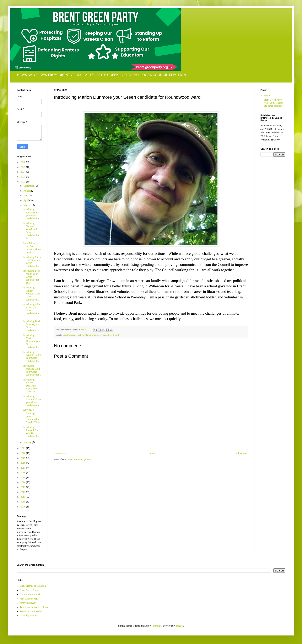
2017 (23, 468)
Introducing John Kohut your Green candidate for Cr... (31, 310)
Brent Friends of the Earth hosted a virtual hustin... (32, 248)
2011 (23, 497)
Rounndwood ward (110, 335)
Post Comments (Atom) (80, 459)
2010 (23, 502)
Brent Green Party (29, 590)
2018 (23, 463)
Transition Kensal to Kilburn (34, 607)
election (80, 335)
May (26, 196)
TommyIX (157, 626)
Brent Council (69, 335)
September (29, 186)
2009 (23, 507)
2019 (23, 458)
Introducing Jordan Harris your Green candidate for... (32, 214)
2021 (23, 448)
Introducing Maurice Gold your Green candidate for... (32, 370)
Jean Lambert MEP (29, 599)
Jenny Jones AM (28, 603)
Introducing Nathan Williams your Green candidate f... (32, 294)
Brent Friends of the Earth (33, 586)
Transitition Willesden (31, 611)
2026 (23, 162)
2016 (23, 473)
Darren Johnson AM (30, 594)
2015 (23, 478)
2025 (23, 167)
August (27, 191)
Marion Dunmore (93, 335)
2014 (23, 482)
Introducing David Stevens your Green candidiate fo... (32, 326)
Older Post (242, 453)
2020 (23, 453)
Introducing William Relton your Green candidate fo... (32, 356)
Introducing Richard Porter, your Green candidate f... (32, 432)
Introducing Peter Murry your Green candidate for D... (32, 277)
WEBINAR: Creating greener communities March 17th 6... (32, 416)
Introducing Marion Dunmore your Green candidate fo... (32, 341)
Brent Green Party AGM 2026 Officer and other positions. (273, 103)
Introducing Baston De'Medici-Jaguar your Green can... (30, 386)
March (27, 205)
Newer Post (61, 453)
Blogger (179, 626)
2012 (23, 492)
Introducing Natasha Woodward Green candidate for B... (31, 231)
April (26, 200)
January (28, 442)
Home (152, 453)
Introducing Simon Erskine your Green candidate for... (32, 401)
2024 (23, 172)
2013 (23, 487)
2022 (23, 182)
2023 (23, 177)
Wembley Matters (29, 616)
